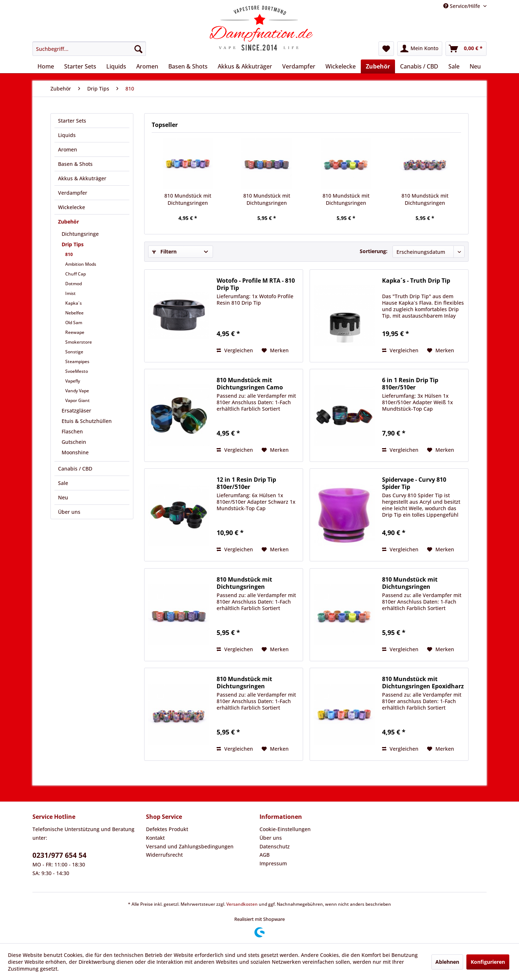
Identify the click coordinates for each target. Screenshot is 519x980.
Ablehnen (447, 962)
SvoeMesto (77, 371)
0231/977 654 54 (59, 855)
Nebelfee (74, 313)
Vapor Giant (77, 400)
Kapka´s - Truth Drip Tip (416, 281)
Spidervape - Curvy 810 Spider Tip (414, 483)
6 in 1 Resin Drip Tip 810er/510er (410, 384)
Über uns (69, 512)
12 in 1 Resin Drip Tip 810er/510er (246, 483)
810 (69, 254)
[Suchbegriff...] (89, 49)
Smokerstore (79, 342)
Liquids (67, 135)
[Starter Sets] (80, 66)
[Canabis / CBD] (419, 66)
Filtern (164, 251)
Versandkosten (242, 904)
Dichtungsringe (80, 234)
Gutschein (74, 442)
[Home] (46, 66)
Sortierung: (374, 251)
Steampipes (77, 361)
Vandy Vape (77, 391)
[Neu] (475, 66)
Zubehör (68, 222)
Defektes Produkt (167, 829)
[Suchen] (138, 49)
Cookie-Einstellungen (285, 829)
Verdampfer (73, 193)
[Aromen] (147, 66)
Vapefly (73, 381)
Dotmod (74, 284)
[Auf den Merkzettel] (275, 350)
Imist (70, 293)
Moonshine (75, 452)
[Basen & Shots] (188, 66)
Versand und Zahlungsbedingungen (190, 846)
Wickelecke (72, 207)
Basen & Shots (75, 164)
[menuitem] (89, 49)
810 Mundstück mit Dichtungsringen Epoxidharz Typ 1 (188, 199)
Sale (63, 483)
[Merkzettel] (386, 49)
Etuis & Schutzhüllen (87, 421)
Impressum (273, 863)
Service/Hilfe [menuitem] (462, 6)
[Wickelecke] (341, 66)
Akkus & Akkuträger (82, 178)
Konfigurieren (488, 962)
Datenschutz (275, 846)
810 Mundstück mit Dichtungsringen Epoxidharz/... (425, 199)
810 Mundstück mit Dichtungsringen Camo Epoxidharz (250, 384)
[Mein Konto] (420, 49)
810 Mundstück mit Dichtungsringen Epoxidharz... (267, 199)
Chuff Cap (76, 274)
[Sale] (454, 66)
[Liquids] (116, 66)
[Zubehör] (378, 66)
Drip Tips (73, 244)
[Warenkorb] (466, 49)
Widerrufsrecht (164, 855)
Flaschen (72, 431)
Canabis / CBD (75, 469)
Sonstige (74, 352)
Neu (63, 497)
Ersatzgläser (76, 410)
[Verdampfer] (299, 66)
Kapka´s (74, 303)
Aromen (68, 149)
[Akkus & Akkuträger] (245, 66)
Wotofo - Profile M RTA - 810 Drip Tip (256, 284)
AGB (265, 855)
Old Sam (74, 323)
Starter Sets (72, 121)
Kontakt (155, 838)
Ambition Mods (81, 264)
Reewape (75, 332)
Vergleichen (235, 350)
